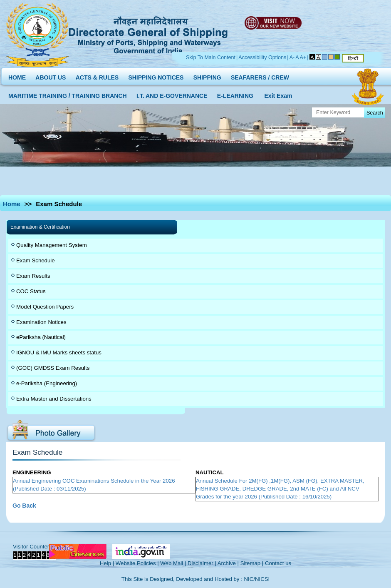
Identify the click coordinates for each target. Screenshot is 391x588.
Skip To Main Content (211, 57)
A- (292, 57)
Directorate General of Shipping (149, 34)
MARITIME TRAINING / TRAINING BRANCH (68, 94)
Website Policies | (137, 563)
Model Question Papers (45, 307)
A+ (303, 57)
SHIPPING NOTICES (156, 76)
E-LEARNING (235, 94)
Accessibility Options (262, 57)
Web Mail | (173, 563)
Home (12, 204)
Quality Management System (52, 245)
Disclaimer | (202, 563)
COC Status (31, 291)
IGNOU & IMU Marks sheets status (59, 353)
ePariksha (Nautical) (41, 337)
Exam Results (33, 276)
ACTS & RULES (97, 76)
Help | (107, 563)
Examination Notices (41, 322)
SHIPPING (207, 76)
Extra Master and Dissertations (54, 399)
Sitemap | (252, 563)
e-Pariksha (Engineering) (47, 383)
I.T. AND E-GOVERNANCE (172, 94)
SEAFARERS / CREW (260, 76)
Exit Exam (278, 94)
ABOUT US (51, 76)
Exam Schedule (36, 260)
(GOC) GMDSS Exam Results (53, 368)
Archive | (228, 563)
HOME (17, 76)
